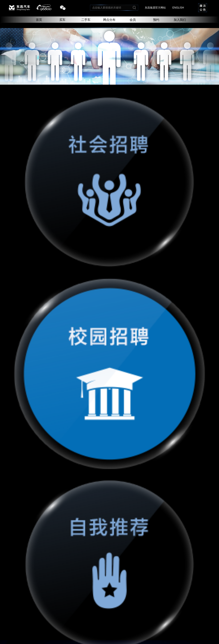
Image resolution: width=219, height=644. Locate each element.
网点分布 (109, 20)
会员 (133, 20)
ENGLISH (178, 8)
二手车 (86, 20)
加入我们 (180, 20)
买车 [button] (62, 20)
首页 (39, 20)
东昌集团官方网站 (155, 8)
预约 (156, 20)
